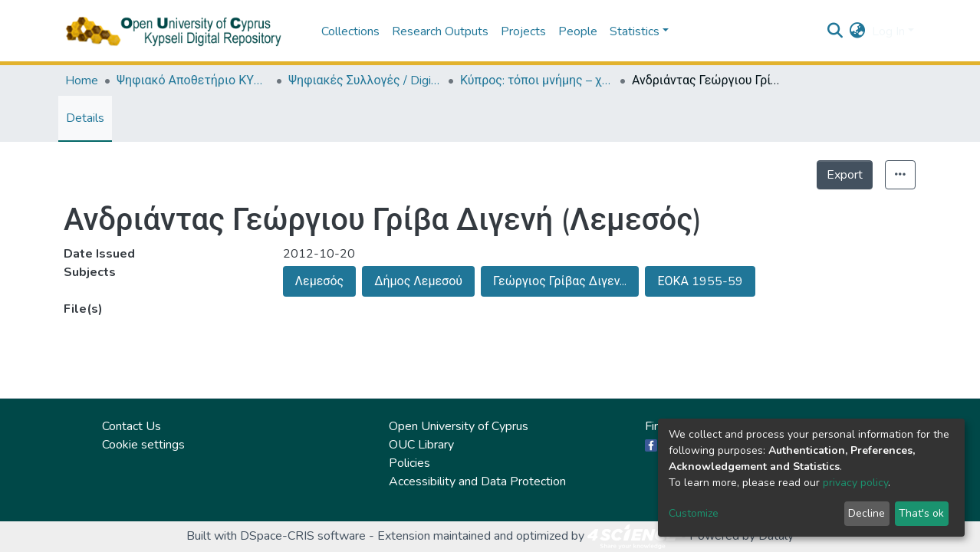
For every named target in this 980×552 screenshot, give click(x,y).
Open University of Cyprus (459, 426)
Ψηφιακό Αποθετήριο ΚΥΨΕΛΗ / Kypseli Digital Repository (193, 80)
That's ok (921, 513)
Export (845, 175)
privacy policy (855, 483)
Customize (694, 513)
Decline (867, 513)
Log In (888, 31)
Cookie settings (143, 445)
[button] (858, 31)
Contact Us (132, 426)
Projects (523, 31)
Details (85, 118)
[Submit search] (835, 31)
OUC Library (421, 445)
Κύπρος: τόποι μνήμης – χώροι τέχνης (537, 80)
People (578, 31)
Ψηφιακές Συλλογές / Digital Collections (365, 80)
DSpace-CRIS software (303, 536)
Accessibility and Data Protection (477, 481)
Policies (409, 463)
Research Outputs (440, 31)
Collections (350, 31)
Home (82, 80)
